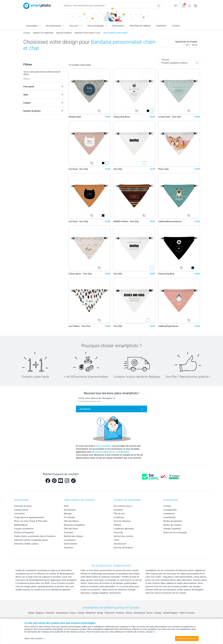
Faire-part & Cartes (23, 506)
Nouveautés (118, 26)
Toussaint (69, 532)
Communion (70, 540)
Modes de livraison (172, 525)
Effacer (27, 79)
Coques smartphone (24, 529)
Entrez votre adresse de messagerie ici (97, 398)
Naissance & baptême (74, 525)
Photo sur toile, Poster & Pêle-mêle (31, 521)
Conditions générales (124, 529)
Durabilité (118, 510)
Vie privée (118, 532)
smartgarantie (170, 510)
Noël (66, 506)
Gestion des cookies (123, 536)
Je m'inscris (85, 409)
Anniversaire (70, 510)
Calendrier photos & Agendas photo (31, 540)
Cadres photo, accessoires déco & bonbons (35, 536)
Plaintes (117, 525)
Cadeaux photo (21, 510)
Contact (176, 26)
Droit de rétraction (122, 521)
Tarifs (116, 540)
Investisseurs (120, 544)
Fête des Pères (71, 529)
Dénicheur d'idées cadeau (26, 544)
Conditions (119, 517)
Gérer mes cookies (35, 638)
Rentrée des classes (73, 536)
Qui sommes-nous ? (123, 506)
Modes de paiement (173, 521)
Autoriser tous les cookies (187, 638)
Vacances (69, 548)
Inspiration (161, 26)
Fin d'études (70, 517)
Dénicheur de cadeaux (140, 26)
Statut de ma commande (175, 532)
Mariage (68, 514)
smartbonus (169, 514)
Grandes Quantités (172, 529)
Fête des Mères (71, 521)
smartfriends (169, 517)
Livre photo (19, 514)
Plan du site (119, 514)
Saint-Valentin (70, 544)
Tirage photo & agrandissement (29, 517)
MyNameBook (21, 525)
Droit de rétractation (123, 548)
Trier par (165, 60)
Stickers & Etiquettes (24, 532)
